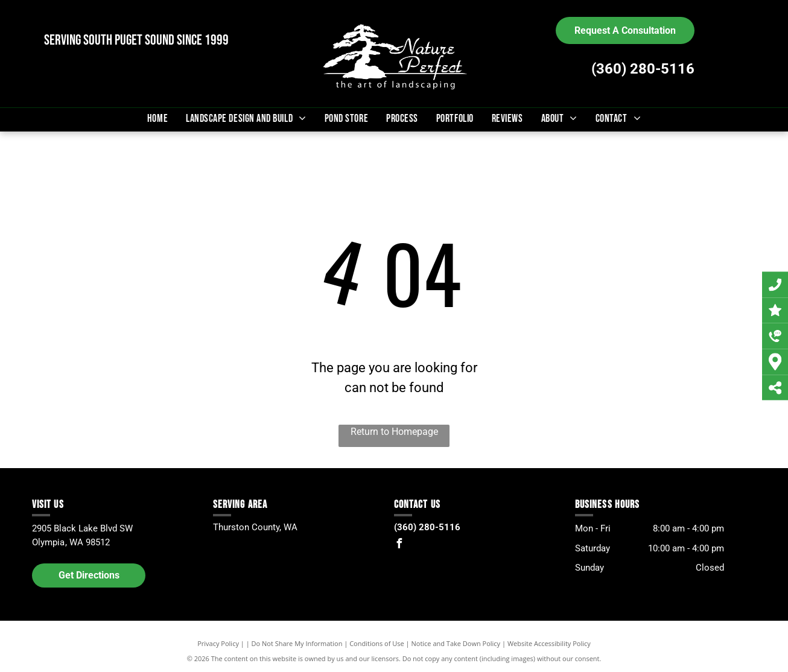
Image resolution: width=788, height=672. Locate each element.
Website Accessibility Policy (549, 643)
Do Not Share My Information (297, 643)
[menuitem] (157, 119)
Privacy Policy (218, 643)
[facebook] (399, 545)
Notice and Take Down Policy (456, 643)
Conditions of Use (377, 643)
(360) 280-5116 (643, 69)
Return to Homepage (394, 432)
